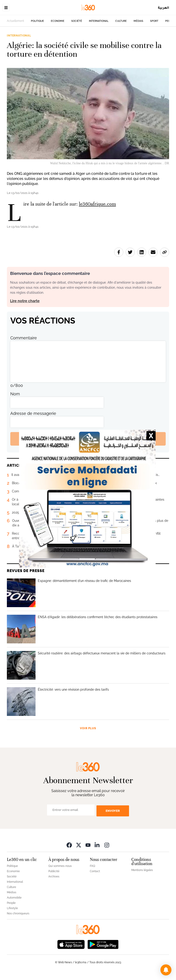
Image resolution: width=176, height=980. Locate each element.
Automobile (14, 898)
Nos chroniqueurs (18, 913)
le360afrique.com (97, 204)
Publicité (54, 871)
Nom (15, 394)
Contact (95, 871)
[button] (166, 970)
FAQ (92, 866)
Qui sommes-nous (60, 866)
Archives (54, 877)
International (99, 21)
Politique (37, 21)
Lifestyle (12, 908)
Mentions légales (142, 870)
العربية (164, 7)
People (11, 903)
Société (77, 21)
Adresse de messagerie (33, 413)
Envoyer (113, 811)
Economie (58, 21)
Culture (121, 21)
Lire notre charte (25, 301)
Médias (138, 21)
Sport (154, 21)
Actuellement (15, 21)
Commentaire (24, 338)
